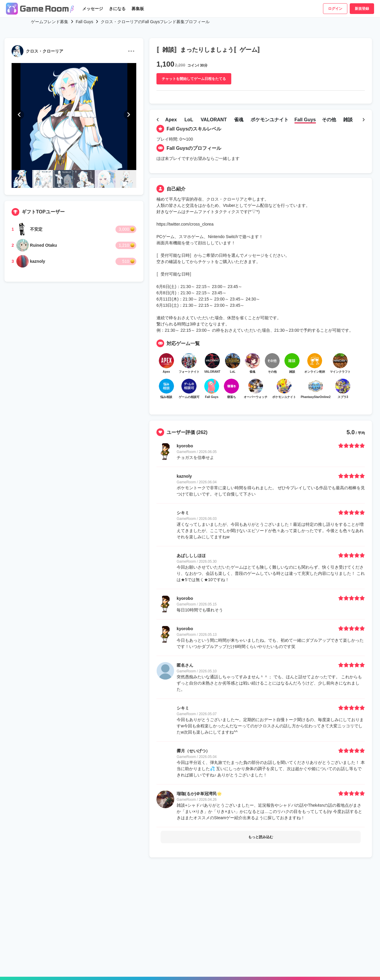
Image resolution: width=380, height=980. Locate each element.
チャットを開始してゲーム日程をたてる (194, 79)
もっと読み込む (261, 871)
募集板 (138, 9)
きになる (117, 9)
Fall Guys (84, 22)
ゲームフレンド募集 (50, 22)
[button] (19, 115)
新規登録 (362, 9)
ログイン (335, 9)
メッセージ (93, 9)
